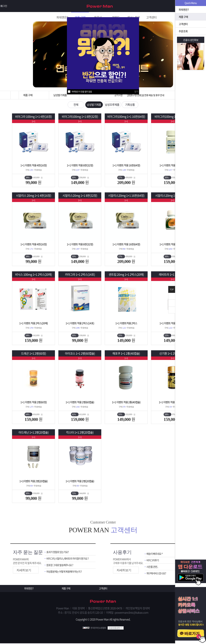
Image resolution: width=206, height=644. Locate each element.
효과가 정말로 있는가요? (58, 552)
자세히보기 (24, 571)
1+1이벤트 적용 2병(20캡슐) (33, 481)
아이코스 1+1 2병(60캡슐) (80, 354)
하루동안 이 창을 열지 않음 (82, 92)
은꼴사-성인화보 (191, 40)
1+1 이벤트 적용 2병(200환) (173, 402)
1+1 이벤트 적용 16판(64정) (126, 165)
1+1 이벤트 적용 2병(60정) (173, 165)
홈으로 (15, 95)
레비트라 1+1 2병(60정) (173, 275)
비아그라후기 (153, 561)
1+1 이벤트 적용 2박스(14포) (80, 323)
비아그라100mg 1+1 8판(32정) (80, 117)
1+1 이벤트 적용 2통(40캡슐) (126, 402)
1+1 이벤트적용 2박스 (126, 323)
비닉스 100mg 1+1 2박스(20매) (34, 275)
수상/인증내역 (114, 628)
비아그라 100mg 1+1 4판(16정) (34, 117)
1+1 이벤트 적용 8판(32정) (80, 165)
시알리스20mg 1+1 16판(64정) (126, 196)
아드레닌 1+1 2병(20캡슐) (33, 433)
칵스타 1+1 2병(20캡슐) (80, 433)
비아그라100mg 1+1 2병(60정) (173, 117)
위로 (172, 303)
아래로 (172, 310)
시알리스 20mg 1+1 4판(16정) (33, 196)
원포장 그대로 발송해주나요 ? (61, 566)
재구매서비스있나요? (157, 574)
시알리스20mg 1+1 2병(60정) (173, 196)
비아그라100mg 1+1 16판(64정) (126, 117)
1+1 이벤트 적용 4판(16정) (34, 165)
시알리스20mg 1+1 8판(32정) (80, 196)
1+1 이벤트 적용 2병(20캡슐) (80, 481)
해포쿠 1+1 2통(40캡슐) (126, 354)
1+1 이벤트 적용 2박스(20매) (34, 323)
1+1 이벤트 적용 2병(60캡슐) (80, 402)
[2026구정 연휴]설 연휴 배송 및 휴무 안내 (146, 95)
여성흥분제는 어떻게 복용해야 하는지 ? (65, 572)
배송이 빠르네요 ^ (155, 554)
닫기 (136, 91)
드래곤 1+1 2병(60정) (33, 354)
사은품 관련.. (153, 567)
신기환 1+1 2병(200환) (173, 354)
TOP (172, 289)
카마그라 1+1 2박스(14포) (80, 275)
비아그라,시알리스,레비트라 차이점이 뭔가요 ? (68, 559)
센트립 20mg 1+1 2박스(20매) (126, 275)
